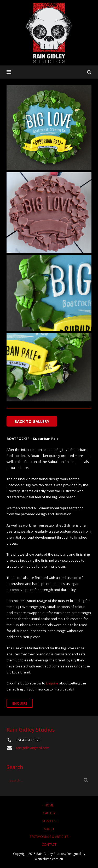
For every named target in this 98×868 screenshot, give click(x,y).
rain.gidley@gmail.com (33, 748)
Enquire (52, 683)
